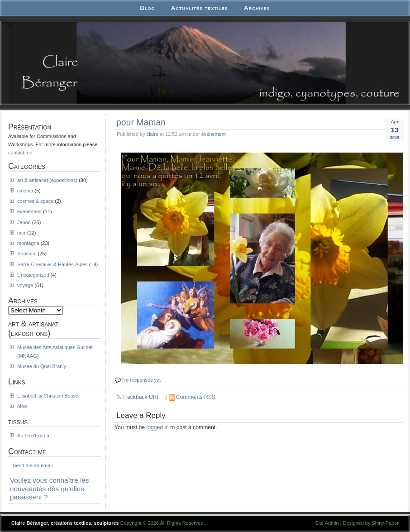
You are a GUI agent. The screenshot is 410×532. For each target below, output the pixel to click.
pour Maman (141, 122)
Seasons (27, 254)
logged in (158, 427)
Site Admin (327, 523)
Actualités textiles (200, 8)
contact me (20, 153)
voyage (25, 285)
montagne (28, 243)
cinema (25, 191)
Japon (24, 222)
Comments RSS (196, 397)
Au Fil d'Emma (33, 436)
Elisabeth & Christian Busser (49, 396)
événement (214, 134)
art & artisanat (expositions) (47, 180)
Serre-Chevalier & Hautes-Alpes (52, 264)
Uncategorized (33, 275)
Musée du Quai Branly (42, 366)
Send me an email (33, 465)
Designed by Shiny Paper (371, 523)
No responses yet (141, 380)
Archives (257, 8)
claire (153, 134)
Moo (22, 406)
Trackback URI (140, 397)
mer (21, 233)
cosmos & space (35, 201)
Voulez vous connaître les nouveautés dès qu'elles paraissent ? (50, 489)
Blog (147, 8)
